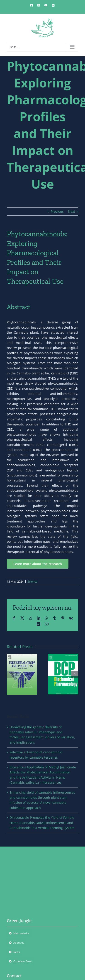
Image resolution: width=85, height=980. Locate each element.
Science (32, 581)
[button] (10, 674)
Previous (57, 211)
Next (72, 211)
